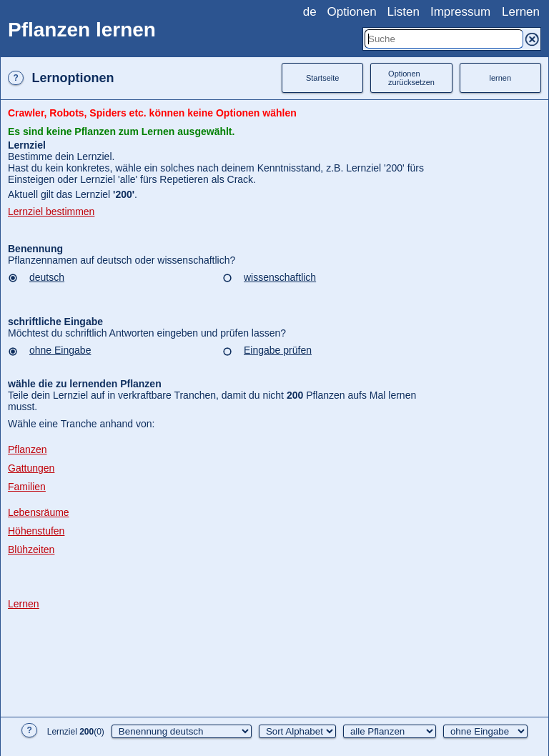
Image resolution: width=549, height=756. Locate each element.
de (310, 12)
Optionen (352, 12)
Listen (404, 12)
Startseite (322, 78)
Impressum (460, 12)
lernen (501, 78)
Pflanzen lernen (82, 30)
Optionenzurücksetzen (411, 78)
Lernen (521, 12)
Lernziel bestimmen (51, 212)
